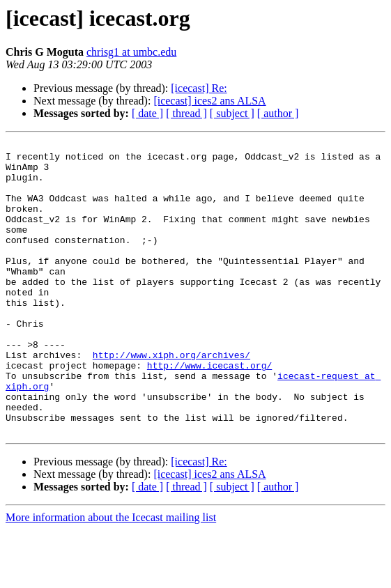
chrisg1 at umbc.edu (131, 52)
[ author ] (278, 113)
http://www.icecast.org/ (209, 411)
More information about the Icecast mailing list (111, 576)
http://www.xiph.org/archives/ (171, 399)
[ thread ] (186, 113)
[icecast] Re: (199, 88)
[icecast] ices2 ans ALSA (209, 101)
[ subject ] (232, 113)
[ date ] (147, 113)
